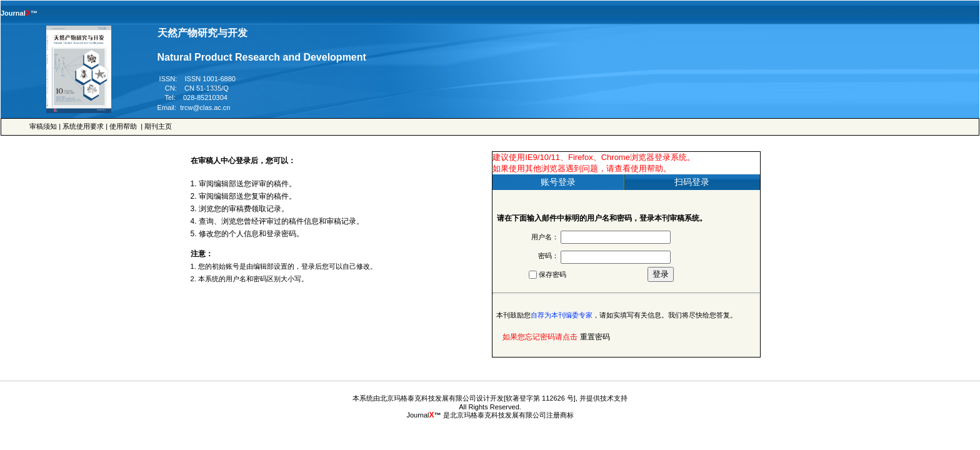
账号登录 (558, 182)
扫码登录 (692, 182)
